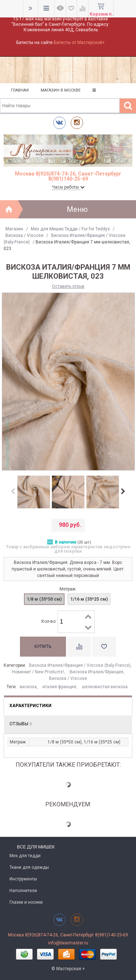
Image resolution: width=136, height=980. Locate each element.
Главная (20, 90)
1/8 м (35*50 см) (44, 599)
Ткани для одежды (29, 867)
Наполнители (23, 891)
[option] (34, 492)
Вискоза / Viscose (24, 235)
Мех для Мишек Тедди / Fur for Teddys (70, 229)
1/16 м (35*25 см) (89, 599)
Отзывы (20, 724)
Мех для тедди (25, 856)
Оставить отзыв (68, 286)
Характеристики (30, 706)
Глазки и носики (26, 902)
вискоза (28, 687)
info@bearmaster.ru (68, 943)
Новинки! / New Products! (38, 672)
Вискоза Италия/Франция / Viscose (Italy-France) (80, 665)
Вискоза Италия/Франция (96, 672)
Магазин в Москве (61, 90)
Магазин (14, 229)
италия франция (59, 687)
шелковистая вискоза (105, 687)
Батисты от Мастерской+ (79, 43)
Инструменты (23, 879)
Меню (77, 209)
